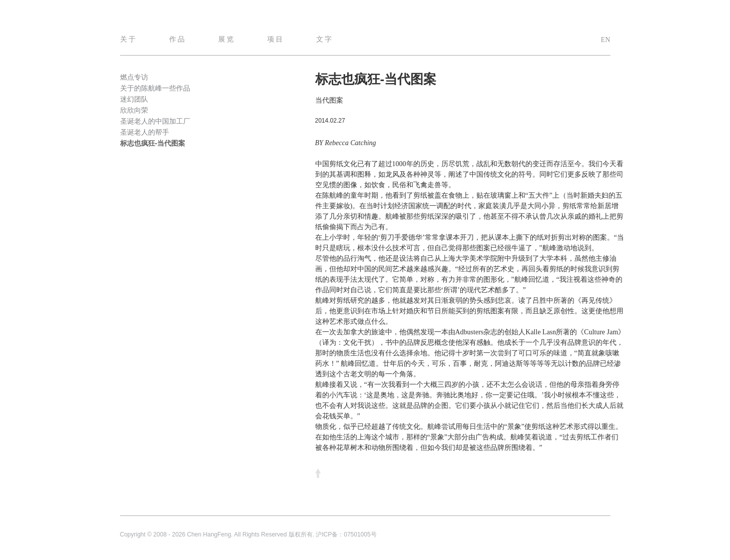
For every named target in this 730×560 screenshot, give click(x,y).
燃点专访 (134, 77)
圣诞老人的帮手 (145, 132)
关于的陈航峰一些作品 (155, 88)
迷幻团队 (134, 99)
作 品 (177, 39)
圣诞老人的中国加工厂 (155, 121)
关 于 (128, 39)
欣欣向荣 (134, 110)
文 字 (324, 39)
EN (606, 40)
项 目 (275, 39)
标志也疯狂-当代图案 (153, 143)
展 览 (226, 39)
